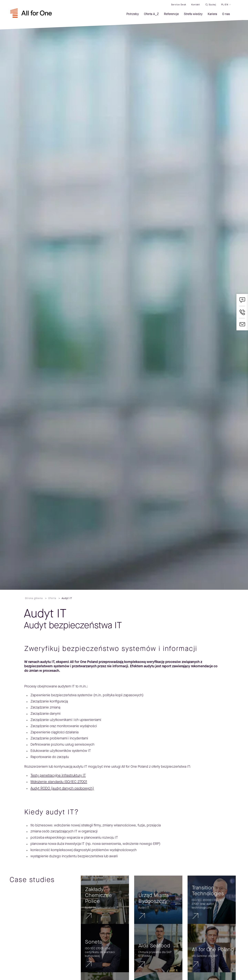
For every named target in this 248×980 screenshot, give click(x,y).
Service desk (179, 5)
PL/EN (225, 5)
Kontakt (195, 5)
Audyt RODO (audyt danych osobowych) (62, 788)
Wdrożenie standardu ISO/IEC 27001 (59, 782)
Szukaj (212, 5)
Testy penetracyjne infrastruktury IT (58, 775)
